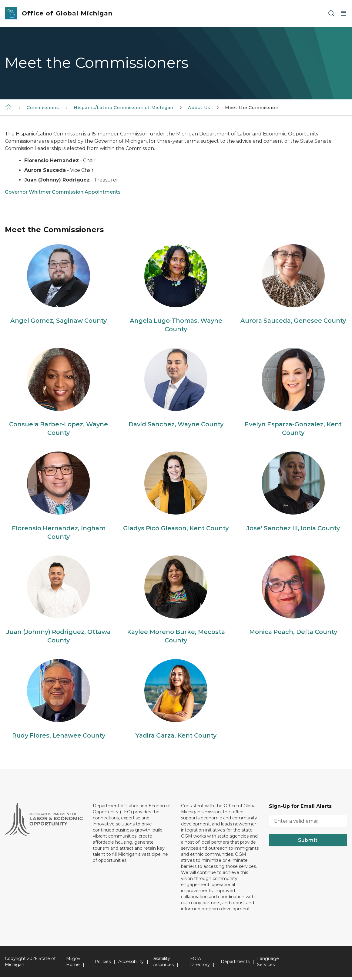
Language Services (268, 964)
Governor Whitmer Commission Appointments (63, 192)
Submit (308, 843)
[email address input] (308, 824)
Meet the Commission (252, 108)
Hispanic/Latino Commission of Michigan (124, 108)
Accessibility (131, 964)
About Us (199, 108)
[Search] (331, 13)
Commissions (43, 108)
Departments (235, 964)
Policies (103, 964)
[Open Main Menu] (344, 13)
